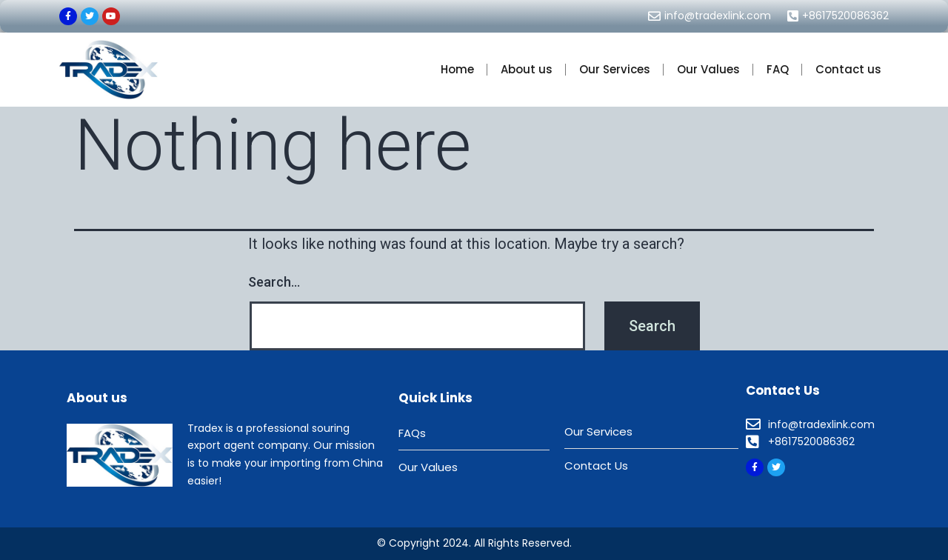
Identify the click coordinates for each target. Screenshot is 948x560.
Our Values (708, 69)
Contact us (848, 69)
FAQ (778, 69)
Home (457, 69)
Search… (274, 282)
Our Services (615, 69)
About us (527, 69)
